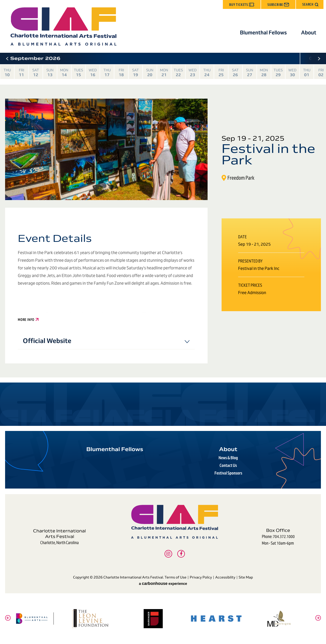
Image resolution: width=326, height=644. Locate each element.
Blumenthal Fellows (263, 33)
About (309, 33)
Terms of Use (175, 577)
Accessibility (225, 577)
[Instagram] (168, 554)
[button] (310, 4)
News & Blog (228, 458)
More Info (28, 320)
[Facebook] (181, 554)
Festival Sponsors (228, 473)
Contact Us (228, 465)
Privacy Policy (201, 577)
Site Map (246, 577)
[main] (163, 239)
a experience (163, 584)
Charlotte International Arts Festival (63, 27)
